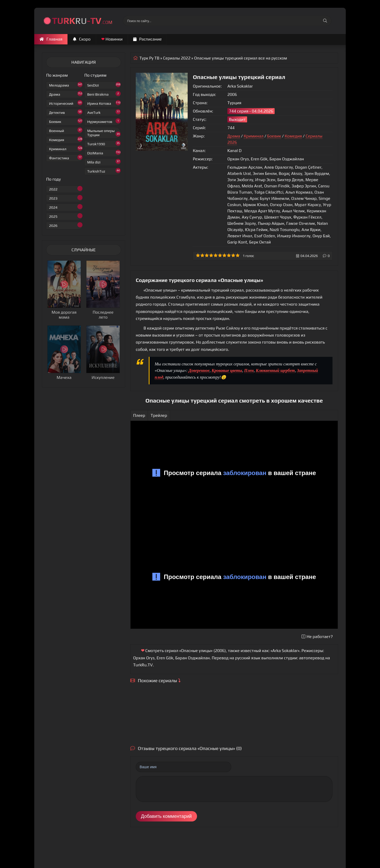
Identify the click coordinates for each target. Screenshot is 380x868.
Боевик (66, 121)
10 (238, 255)
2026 (66, 225)
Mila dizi (104, 162)
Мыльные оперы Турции (104, 133)
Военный (66, 130)
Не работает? (317, 637)
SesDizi (104, 85)
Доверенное (199, 370)
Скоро (82, 39)
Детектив (66, 112)
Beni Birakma (104, 94)
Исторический (66, 103)
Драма (66, 94)
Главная (51, 39)
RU (82, 21)
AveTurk (104, 112)
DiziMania (104, 152)
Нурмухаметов (104, 121)
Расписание (147, 39)
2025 (66, 216)
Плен (249, 370)
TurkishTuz (104, 171)
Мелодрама (66, 85)
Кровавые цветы (227, 370)
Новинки (112, 39)
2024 (66, 207)
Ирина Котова (104, 103)
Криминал (66, 148)
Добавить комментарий (166, 816)
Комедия (66, 139)
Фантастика (66, 157)
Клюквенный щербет (275, 370)
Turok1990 (104, 143)
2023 (66, 198)
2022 (66, 189)
